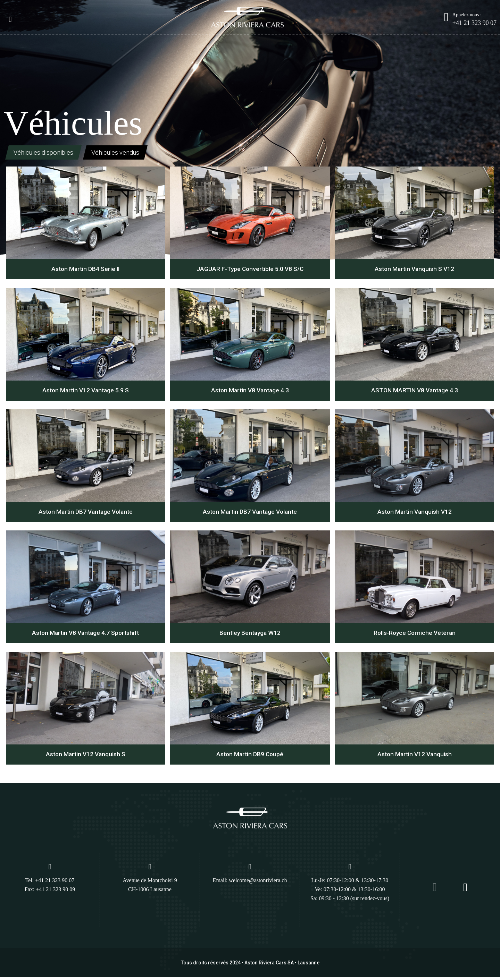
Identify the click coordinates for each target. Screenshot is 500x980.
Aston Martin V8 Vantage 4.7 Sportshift (85, 635)
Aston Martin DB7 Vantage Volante (86, 514)
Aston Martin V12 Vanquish (414, 757)
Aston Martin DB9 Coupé (250, 757)
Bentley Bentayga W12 (250, 635)
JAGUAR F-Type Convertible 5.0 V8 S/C (250, 270)
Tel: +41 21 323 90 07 (50, 883)
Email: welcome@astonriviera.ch (250, 883)
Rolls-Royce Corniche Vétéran (414, 635)
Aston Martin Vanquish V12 (414, 514)
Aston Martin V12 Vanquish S (85, 757)
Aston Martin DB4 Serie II (85, 270)
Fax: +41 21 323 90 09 (50, 892)
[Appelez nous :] (446, 17)
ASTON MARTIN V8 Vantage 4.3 (414, 392)
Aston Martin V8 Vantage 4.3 (250, 392)
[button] (10, 20)
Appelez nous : (467, 15)
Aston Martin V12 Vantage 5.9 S (85, 392)
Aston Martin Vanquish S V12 (415, 270)
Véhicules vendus (127, 153)
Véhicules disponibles (47, 153)
